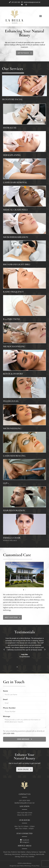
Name (6, 691)
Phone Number (9, 708)
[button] (41, 16)
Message (7, 716)
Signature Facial (12, 99)
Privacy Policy (36, 866)
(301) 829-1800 (9, 733)
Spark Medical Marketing (24, 866)
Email (5, 700)
